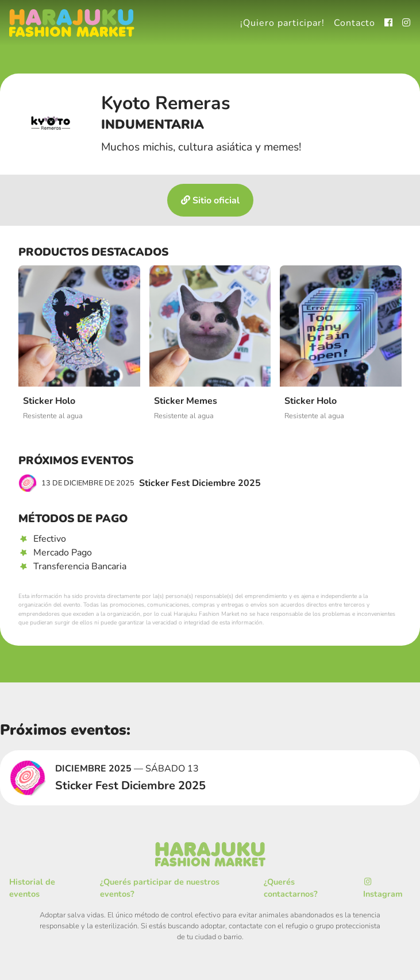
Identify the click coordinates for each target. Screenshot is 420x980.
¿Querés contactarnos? (291, 888)
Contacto (355, 23)
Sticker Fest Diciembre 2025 (140, 483)
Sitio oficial (210, 200)
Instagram (383, 889)
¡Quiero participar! (282, 23)
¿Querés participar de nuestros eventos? (160, 888)
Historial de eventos (32, 888)
